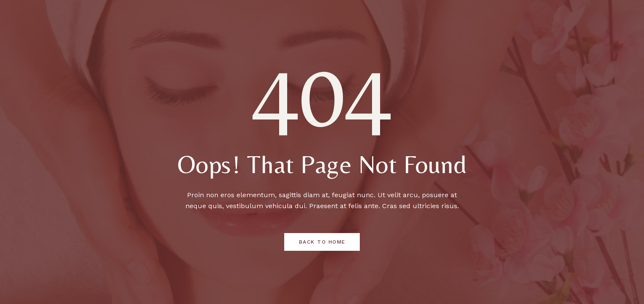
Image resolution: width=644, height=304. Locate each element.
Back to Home (322, 242)
